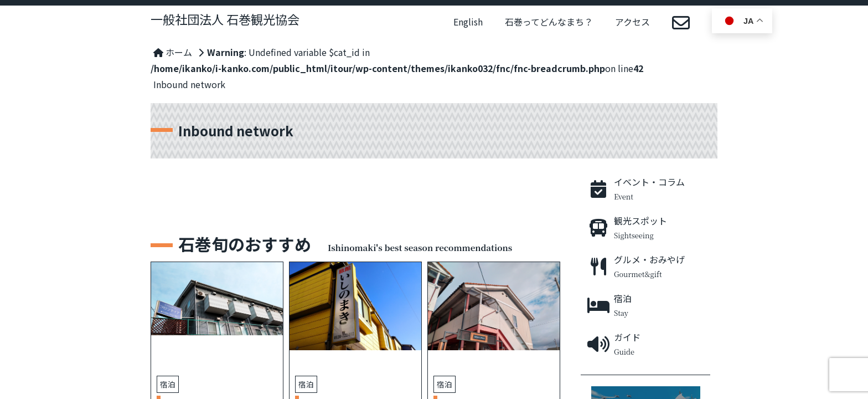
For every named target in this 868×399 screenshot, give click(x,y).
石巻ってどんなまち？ (549, 22)
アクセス (632, 22)
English (468, 22)
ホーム (173, 52)
